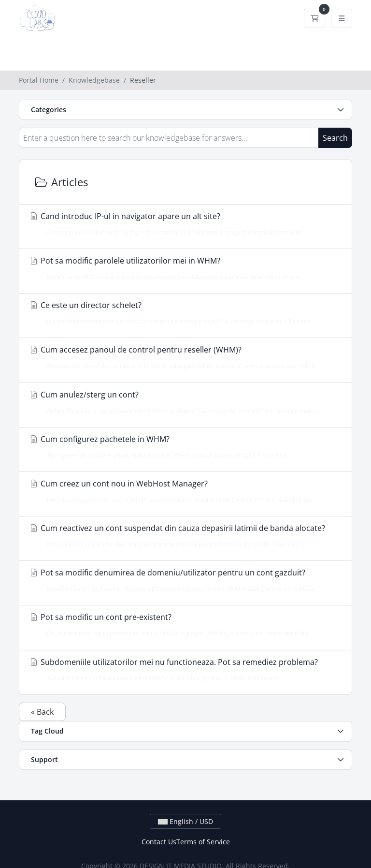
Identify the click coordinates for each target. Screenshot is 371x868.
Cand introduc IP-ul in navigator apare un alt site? (183, 224)
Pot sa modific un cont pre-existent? (183, 625)
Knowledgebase (94, 80)
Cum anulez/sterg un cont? (183, 402)
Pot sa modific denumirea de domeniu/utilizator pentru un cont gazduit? (183, 580)
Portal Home (39, 80)
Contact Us (159, 842)
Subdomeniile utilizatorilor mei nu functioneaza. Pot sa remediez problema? (183, 670)
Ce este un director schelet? (183, 313)
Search (335, 138)
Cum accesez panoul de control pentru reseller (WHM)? (183, 357)
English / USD (185, 821)
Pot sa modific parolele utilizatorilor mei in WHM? (183, 268)
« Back (42, 712)
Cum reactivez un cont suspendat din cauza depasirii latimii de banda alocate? (183, 536)
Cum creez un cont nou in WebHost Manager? (183, 491)
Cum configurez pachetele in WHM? (183, 447)
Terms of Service (203, 842)
